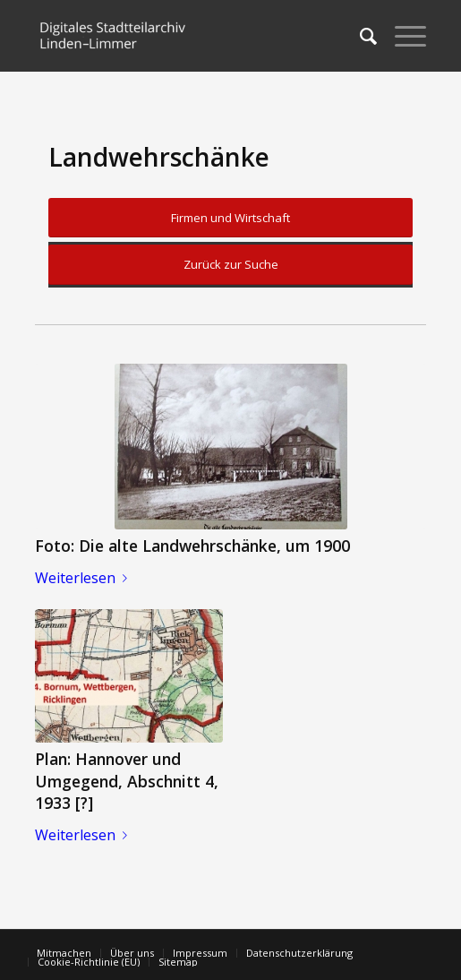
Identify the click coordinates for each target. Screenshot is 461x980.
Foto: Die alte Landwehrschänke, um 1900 (192, 546)
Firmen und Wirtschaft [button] (230, 218)
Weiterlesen (85, 578)
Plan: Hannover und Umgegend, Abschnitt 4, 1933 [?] (127, 781)
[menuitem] (359, 36)
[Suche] (359, 36)
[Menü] (401, 36)
